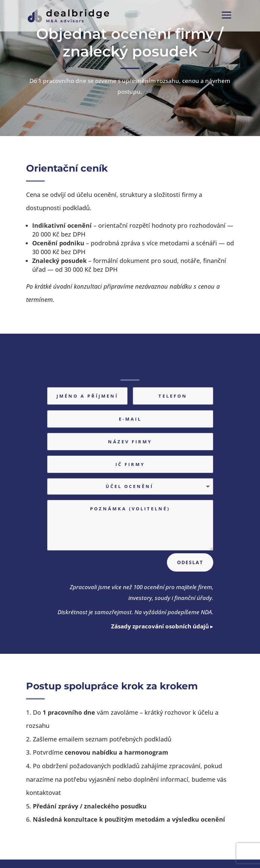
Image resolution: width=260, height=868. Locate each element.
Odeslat (190, 562)
